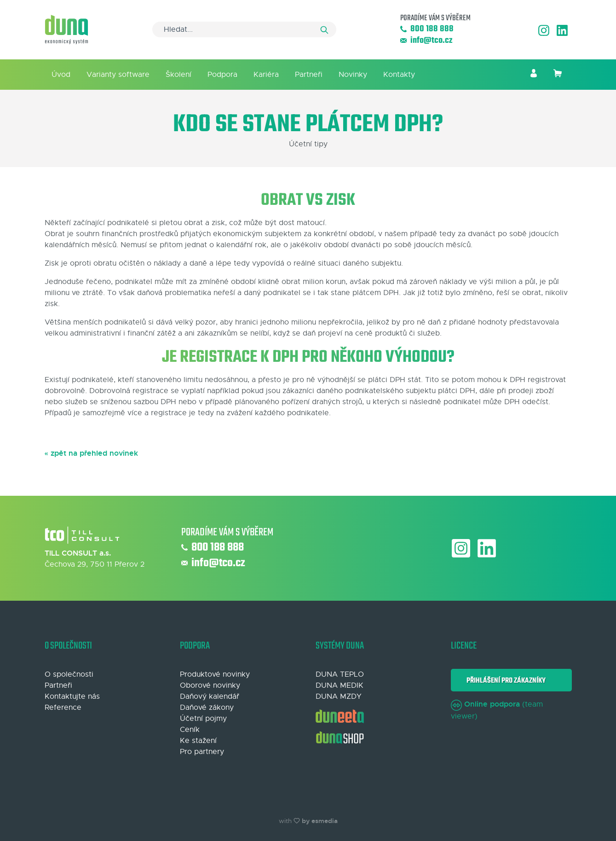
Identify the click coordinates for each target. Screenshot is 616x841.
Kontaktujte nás (72, 696)
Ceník (190, 730)
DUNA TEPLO (340, 674)
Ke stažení (198, 741)
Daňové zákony (207, 708)
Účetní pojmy (203, 719)
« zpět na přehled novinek (91, 453)
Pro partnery (202, 752)
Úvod (61, 75)
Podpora (222, 75)
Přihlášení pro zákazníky (505, 681)
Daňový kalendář (210, 696)
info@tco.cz (426, 41)
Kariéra (266, 75)
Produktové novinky (215, 674)
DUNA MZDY (339, 696)
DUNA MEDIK (340, 685)
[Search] (244, 29)
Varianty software (118, 75)
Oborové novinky (210, 685)
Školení (178, 75)
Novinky (353, 75)
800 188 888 (427, 29)
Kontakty (399, 75)
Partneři (309, 75)
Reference (63, 708)
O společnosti (69, 674)
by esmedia (320, 821)
